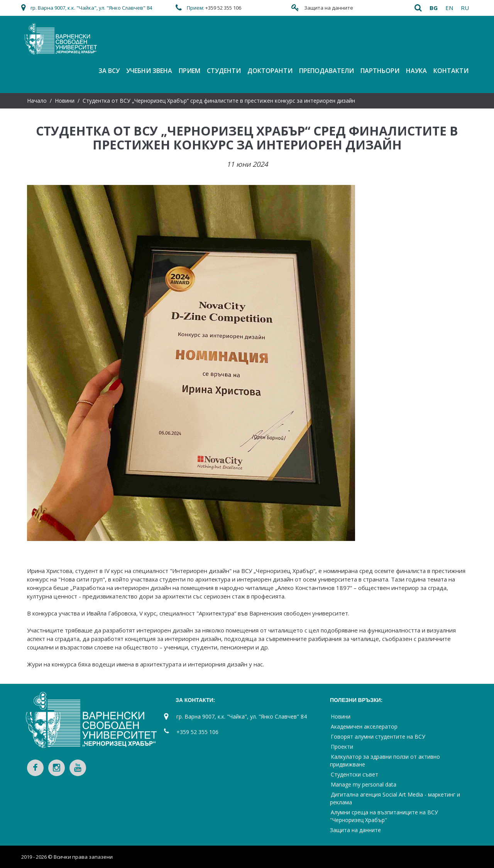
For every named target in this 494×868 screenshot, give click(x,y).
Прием (189, 71)
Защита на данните (329, 8)
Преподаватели (327, 71)
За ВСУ (109, 71)
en (449, 8)
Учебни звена (149, 71)
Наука (416, 71)
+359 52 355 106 (223, 8)
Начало (37, 101)
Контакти (451, 71)
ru (465, 8)
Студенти (224, 71)
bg (434, 8)
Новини (65, 101)
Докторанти (270, 71)
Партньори (380, 71)
